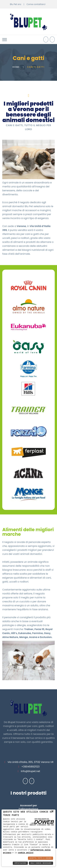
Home (16, 67)
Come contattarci (36, 4)
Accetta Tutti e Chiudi (41, 858)
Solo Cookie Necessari (41, 863)
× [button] (53, 811)
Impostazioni (20, 863)
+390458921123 (30, 767)
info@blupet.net (30, 771)
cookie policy (26, 853)
